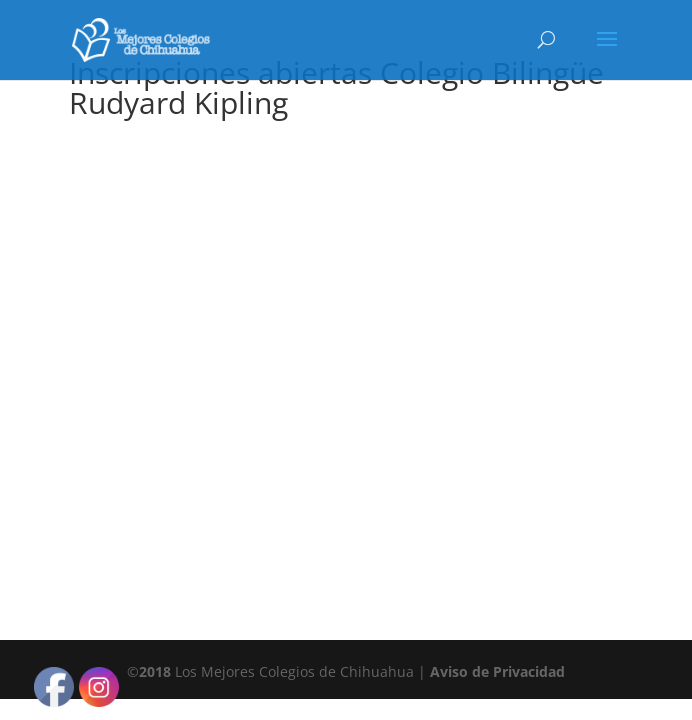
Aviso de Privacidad (497, 671)
